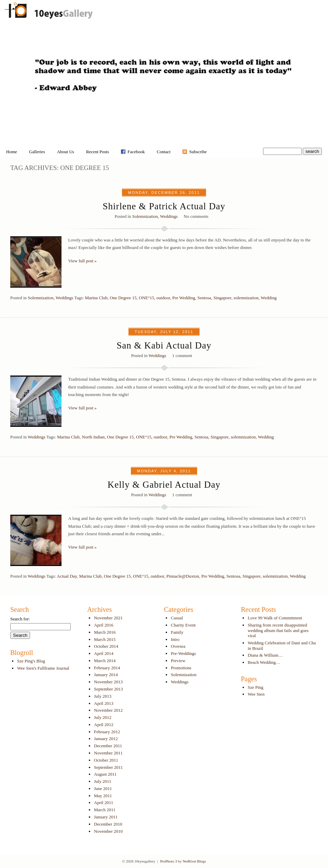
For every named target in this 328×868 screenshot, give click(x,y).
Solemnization (145, 216)
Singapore (223, 298)
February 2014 (107, 668)
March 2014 (105, 661)
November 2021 (108, 618)
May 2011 (103, 796)
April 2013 (104, 703)
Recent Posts (98, 152)
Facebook (136, 152)
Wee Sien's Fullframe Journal (43, 668)
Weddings (169, 216)
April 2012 (104, 725)
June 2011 (103, 788)
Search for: (20, 619)
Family (177, 632)
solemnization (246, 298)
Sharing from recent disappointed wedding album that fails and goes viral (278, 630)
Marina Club (96, 298)
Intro (175, 639)
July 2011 (102, 781)
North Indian (93, 437)
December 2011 (108, 746)
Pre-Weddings (183, 653)
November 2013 (108, 682)
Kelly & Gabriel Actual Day (164, 485)
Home (12, 152)
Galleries (37, 152)
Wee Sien (256, 694)
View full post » (83, 261)
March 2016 (105, 632)
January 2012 (106, 739)
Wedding (269, 298)
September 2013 (108, 689)
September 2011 (108, 767)
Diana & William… (265, 655)
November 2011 (108, 753)
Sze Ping (256, 687)
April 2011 (104, 803)
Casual (177, 618)
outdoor (163, 298)
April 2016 (104, 625)
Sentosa (204, 298)
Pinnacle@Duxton (183, 576)
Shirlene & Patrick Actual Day (164, 206)
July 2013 (103, 696)
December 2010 (108, 824)
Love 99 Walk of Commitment (275, 618)
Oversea (178, 646)
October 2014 (106, 646)
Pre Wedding (184, 298)
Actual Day (67, 576)
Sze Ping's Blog (31, 661)
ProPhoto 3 (169, 861)
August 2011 (105, 774)
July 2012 (103, 717)
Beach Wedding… (264, 662)
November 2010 (108, 831)
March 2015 (105, 639)
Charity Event (183, 625)
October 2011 (106, 760)
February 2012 (107, 732)
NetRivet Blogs (194, 861)
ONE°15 (146, 298)
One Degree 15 (123, 298)
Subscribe (198, 152)
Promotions (181, 668)
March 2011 (105, 810)
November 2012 (108, 710)
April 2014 (104, 653)
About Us (66, 152)
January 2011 (106, 817)
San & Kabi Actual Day (164, 345)
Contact (164, 152)
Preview (178, 661)
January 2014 (106, 675)
